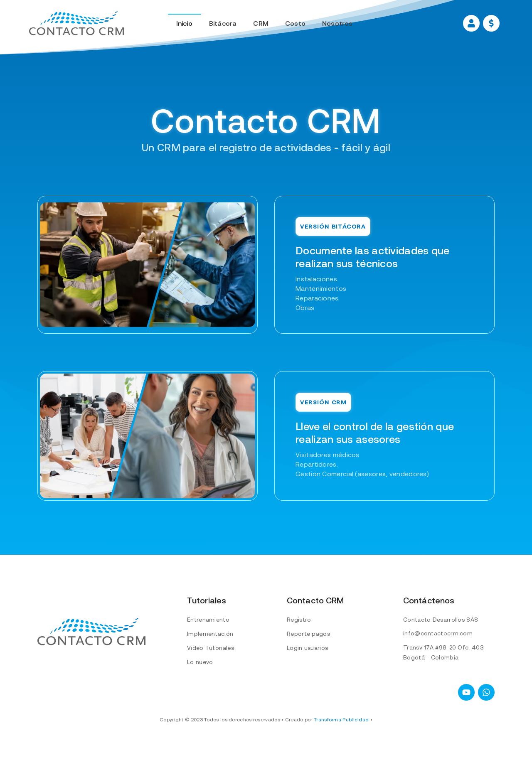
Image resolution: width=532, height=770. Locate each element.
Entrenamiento (208, 620)
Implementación (210, 634)
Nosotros (337, 23)
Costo (295, 23)
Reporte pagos (308, 634)
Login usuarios (307, 648)
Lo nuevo (200, 662)
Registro (299, 620)
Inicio (184, 23)
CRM (261, 23)
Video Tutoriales (211, 648)
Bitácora (223, 23)
